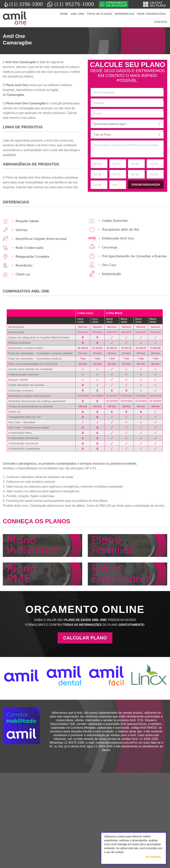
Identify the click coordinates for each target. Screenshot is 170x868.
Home (64, 14)
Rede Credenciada (151, 14)
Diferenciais (125, 14)
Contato (161, 22)
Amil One (77, 14)
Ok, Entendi (153, 857)
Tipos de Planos (99, 14)
